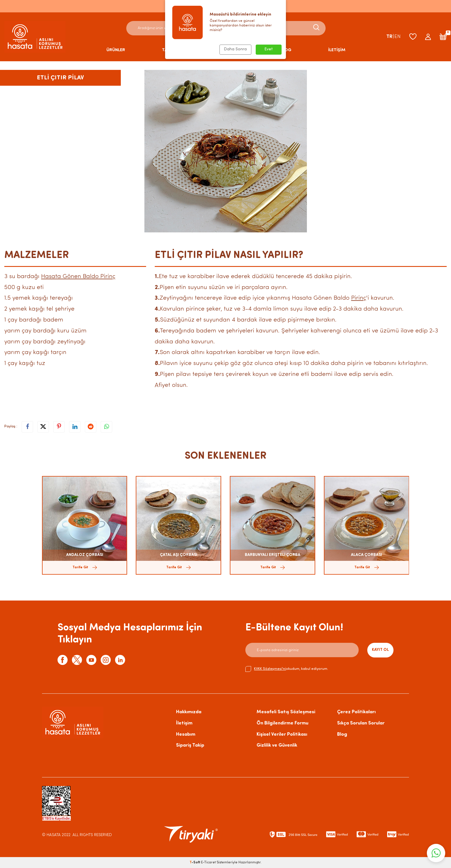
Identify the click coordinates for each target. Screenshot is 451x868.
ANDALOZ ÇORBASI (85, 555)
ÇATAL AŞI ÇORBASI (179, 555)
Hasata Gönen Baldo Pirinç (78, 277)
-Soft (195, 863)
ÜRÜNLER (116, 50)
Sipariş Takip (190, 745)
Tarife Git (85, 567)
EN (398, 37)
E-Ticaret (208, 863)
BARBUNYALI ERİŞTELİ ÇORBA (273, 555)
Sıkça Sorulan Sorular (361, 723)
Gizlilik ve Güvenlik (277, 745)
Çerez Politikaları (356, 712)
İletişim (184, 723)
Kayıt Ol (380, 650)
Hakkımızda (189, 712)
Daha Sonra (235, 49)
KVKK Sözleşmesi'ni (270, 669)
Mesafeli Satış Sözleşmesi (286, 712)
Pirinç (359, 298)
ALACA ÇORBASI (366, 555)
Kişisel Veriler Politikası (282, 734)
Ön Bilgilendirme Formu (282, 723)
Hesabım (186, 734)
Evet (269, 49)
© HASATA (51, 835)
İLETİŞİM (337, 50)
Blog (342, 734)
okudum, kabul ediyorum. (287, 669)
